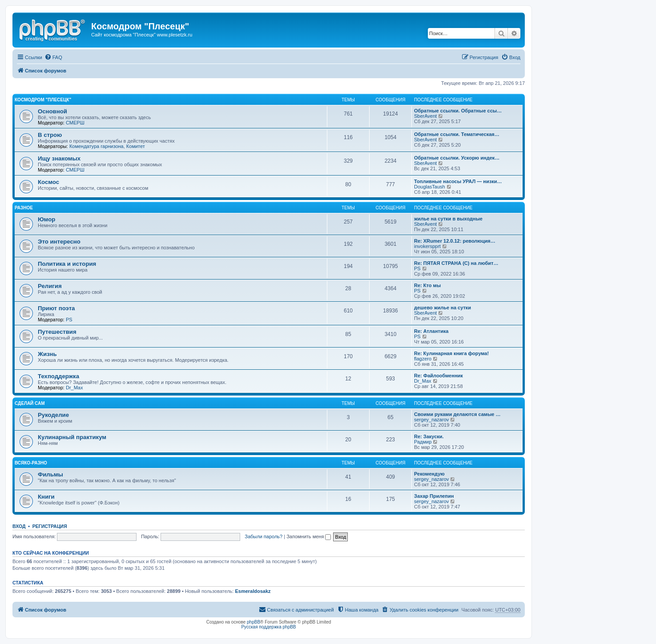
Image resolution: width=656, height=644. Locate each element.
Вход (19, 526)
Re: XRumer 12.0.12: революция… (455, 241)
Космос (48, 182)
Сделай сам (30, 403)
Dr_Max (74, 388)
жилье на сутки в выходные (448, 219)
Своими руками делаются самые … (457, 414)
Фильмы (50, 474)
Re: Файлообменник (439, 376)
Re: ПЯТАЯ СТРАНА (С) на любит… (456, 263)
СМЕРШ (75, 123)
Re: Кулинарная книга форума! (451, 353)
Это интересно (59, 242)
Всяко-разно (31, 463)
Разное (24, 208)
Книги (46, 497)
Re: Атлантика (431, 331)
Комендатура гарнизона (97, 146)
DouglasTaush (430, 187)
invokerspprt (427, 246)
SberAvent (425, 116)
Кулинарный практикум (72, 437)
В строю (50, 135)
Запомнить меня (309, 536)
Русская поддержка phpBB (268, 627)
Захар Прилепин (434, 496)
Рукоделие (53, 415)
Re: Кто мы (427, 285)
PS (417, 268)
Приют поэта (56, 308)
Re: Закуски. (429, 436)
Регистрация (50, 526)
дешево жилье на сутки (443, 308)
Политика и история (67, 264)
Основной (52, 111)
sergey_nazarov (431, 420)
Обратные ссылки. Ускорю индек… (457, 158)
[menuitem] (53, 57)
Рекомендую (429, 474)
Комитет (136, 146)
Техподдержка (58, 376)
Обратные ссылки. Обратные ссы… (458, 111)
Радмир (423, 442)
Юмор (46, 219)
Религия (50, 286)
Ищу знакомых (59, 158)
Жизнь (47, 354)
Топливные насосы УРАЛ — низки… (458, 181)
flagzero (423, 359)
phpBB (254, 622)
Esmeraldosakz (253, 591)
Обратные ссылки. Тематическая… (457, 134)
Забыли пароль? (264, 536)
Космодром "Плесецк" (43, 100)
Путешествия (57, 332)
